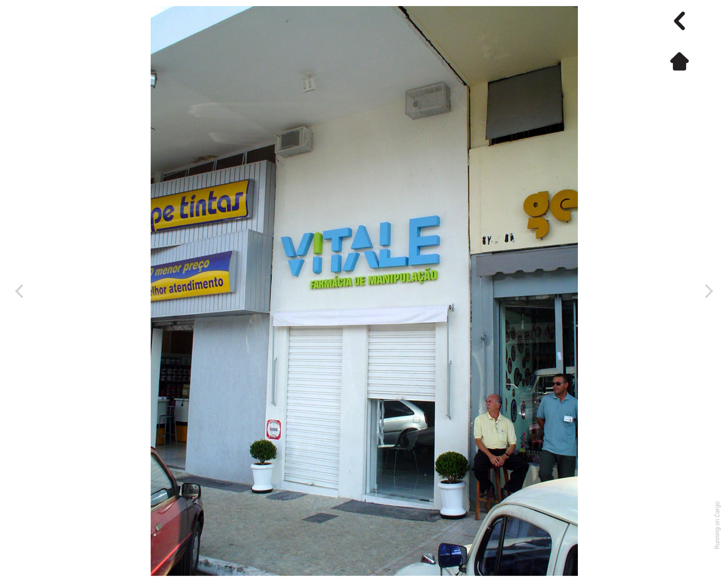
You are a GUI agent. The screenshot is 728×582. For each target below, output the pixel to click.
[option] (364, 291)
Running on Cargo (717, 525)
